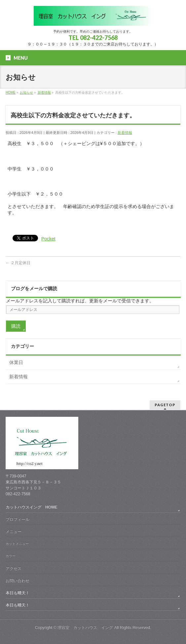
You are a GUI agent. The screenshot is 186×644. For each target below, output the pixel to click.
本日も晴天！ (18, 593)
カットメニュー (17, 544)
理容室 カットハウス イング (85, 628)
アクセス (14, 568)
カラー (11, 556)
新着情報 (125, 133)
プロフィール (18, 519)
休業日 (16, 362)
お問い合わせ (18, 581)
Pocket (48, 239)
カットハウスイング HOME (32, 507)
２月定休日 (18, 263)
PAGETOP (165, 405)
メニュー (14, 532)
